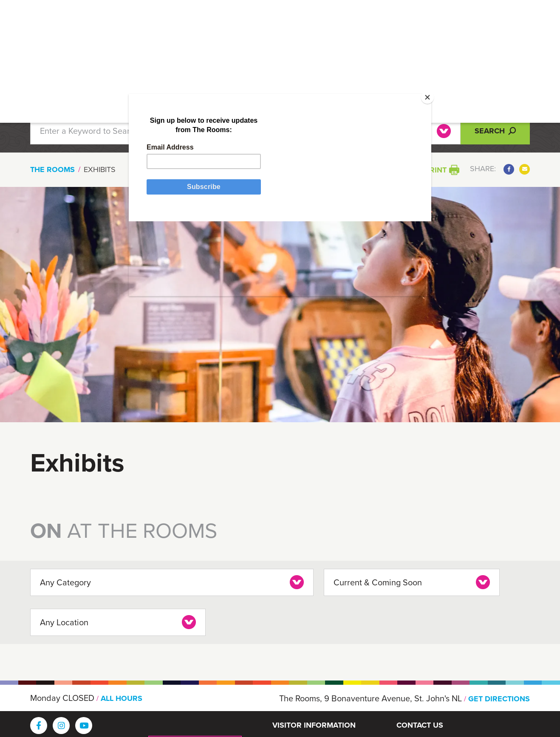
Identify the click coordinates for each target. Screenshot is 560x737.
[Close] (406, 113)
